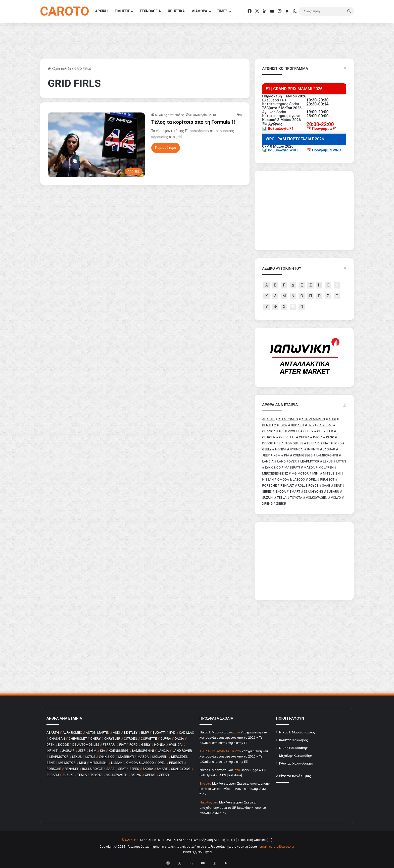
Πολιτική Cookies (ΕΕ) (256, 840)
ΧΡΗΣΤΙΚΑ (176, 11)
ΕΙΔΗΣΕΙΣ (122, 11)
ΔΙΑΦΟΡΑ (199, 11)
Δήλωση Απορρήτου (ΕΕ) (219, 840)
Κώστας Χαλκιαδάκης (296, 763)
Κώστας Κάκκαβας (294, 740)
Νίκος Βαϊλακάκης (293, 748)
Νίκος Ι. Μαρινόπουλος (297, 732)
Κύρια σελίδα (59, 69)
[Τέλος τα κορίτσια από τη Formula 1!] (96, 145)
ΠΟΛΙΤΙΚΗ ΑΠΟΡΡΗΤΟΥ (181, 840)
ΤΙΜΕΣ (222, 11)
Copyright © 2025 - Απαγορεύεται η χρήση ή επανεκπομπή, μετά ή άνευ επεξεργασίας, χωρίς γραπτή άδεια (178, 847)
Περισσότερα (166, 148)
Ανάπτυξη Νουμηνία (197, 852)
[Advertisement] (304, 561)
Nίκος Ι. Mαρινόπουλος (217, 732)
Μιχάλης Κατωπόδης (169, 115)
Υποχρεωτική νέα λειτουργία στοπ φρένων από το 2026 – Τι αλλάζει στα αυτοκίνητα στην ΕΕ (233, 738)
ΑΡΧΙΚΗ (102, 11)
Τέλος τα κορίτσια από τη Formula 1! (193, 122)
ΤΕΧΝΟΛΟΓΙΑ (150, 11)
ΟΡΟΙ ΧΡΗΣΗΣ (150, 840)
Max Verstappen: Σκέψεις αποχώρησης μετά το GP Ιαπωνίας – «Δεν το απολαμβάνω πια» (235, 789)
